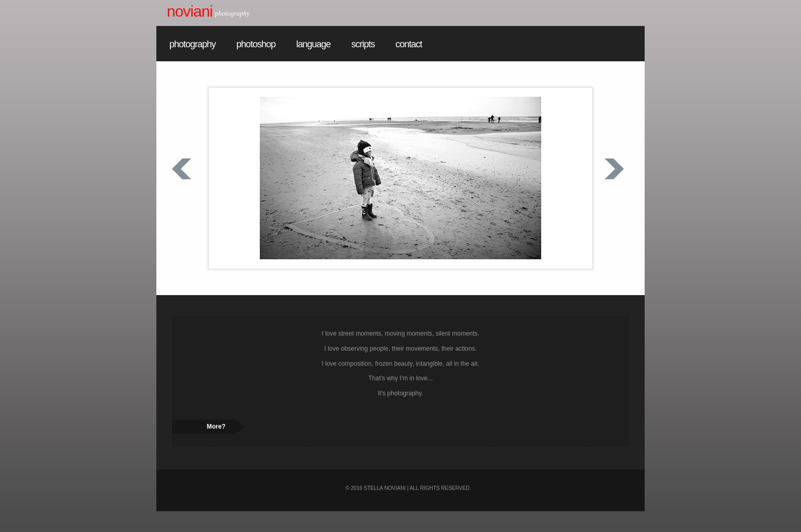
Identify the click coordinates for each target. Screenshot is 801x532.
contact (409, 44)
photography (192, 44)
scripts (363, 44)
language (313, 44)
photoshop (256, 44)
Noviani (190, 11)
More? (216, 427)
